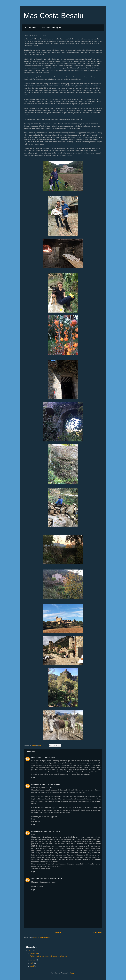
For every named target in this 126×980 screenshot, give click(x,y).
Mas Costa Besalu (54, 16)
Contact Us (31, 27)
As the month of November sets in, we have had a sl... (49, 956)
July (32, 963)
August (33, 960)
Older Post (97, 932)
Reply (33, 777)
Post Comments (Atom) (42, 937)
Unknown (35, 784)
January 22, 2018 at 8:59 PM (50, 784)
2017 (31, 951)
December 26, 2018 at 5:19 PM (51, 879)
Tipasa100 (35, 879)
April (32, 966)
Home (58, 932)
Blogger (72, 973)
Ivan (33, 757)
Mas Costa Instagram (51, 27)
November (34, 953)
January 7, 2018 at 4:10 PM (45, 757)
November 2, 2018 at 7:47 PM (50, 832)
